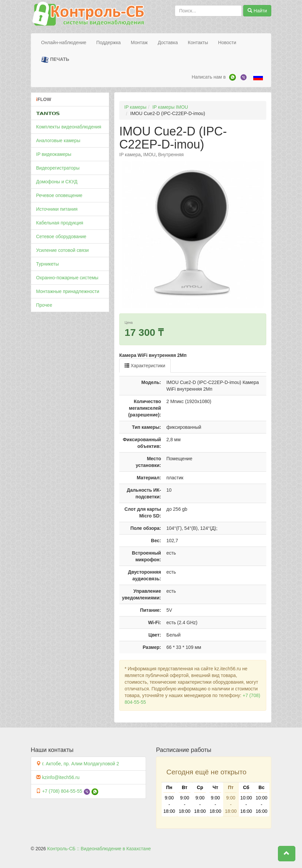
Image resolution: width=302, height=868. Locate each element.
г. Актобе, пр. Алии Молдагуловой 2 (81, 764)
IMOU (149, 155)
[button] (287, 854)
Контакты (198, 42)
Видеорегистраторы (58, 168)
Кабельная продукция (60, 223)
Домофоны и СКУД (57, 182)
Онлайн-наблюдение (64, 42)
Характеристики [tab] (145, 366)
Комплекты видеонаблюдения (69, 127)
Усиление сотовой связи (62, 250)
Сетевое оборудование (61, 236)
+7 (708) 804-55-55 (62, 791)
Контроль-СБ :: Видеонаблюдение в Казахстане (99, 849)
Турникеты (47, 264)
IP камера (130, 155)
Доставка (168, 42)
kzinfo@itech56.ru (61, 777)
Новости (227, 42)
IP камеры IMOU (170, 107)
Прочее (44, 305)
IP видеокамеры (54, 154)
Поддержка (108, 42)
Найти (257, 11)
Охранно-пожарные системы (67, 278)
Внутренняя (171, 155)
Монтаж (139, 42)
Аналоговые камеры (58, 140)
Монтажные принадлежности (68, 291)
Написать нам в (209, 77)
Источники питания (57, 209)
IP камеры (135, 107)
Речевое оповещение (59, 195)
